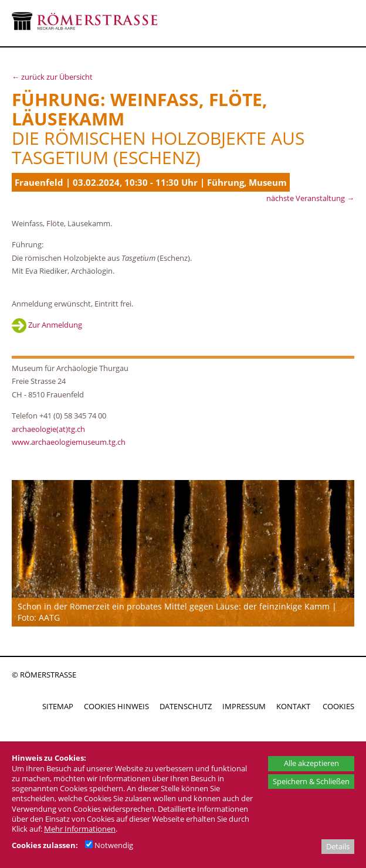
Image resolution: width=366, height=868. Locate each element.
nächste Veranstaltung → (310, 198)
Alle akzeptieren (311, 763)
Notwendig (109, 845)
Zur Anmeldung (47, 325)
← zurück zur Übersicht (52, 77)
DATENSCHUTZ (186, 706)
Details (338, 846)
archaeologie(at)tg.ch (48, 429)
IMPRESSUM (244, 706)
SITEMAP (58, 706)
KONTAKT (293, 706)
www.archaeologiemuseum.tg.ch (69, 442)
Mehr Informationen (80, 829)
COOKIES (338, 706)
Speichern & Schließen (311, 781)
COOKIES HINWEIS (116, 706)
